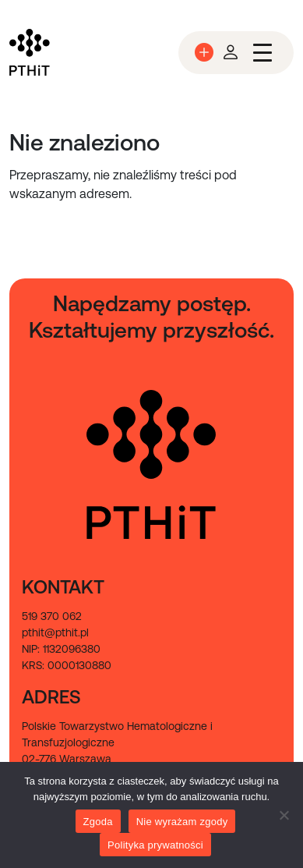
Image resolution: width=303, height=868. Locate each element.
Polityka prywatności (155, 845)
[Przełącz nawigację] (262, 53)
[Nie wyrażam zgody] (284, 815)
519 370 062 (52, 616)
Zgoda (98, 822)
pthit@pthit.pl (55, 632)
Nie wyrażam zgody (182, 822)
